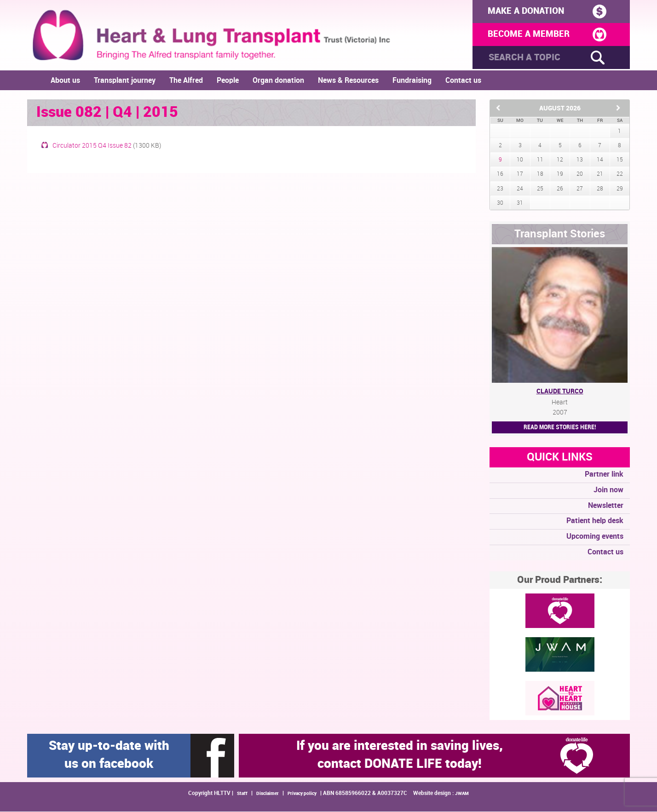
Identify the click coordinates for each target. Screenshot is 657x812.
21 (600, 175)
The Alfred (186, 81)
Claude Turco (560, 392)
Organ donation (278, 81)
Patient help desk (595, 522)
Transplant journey (125, 81)
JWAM (462, 794)
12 (560, 160)
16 (500, 175)
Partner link (604, 475)
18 (540, 175)
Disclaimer (268, 794)
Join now (608, 491)
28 (600, 189)
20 (580, 175)
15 (620, 160)
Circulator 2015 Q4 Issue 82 (92, 146)
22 (620, 175)
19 (560, 175)
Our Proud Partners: (560, 581)
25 (540, 189)
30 (500, 204)
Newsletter (606, 506)
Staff (242, 794)
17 (520, 175)
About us (65, 81)
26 (560, 189)
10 (520, 160)
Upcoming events (595, 537)
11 (540, 160)
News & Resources (348, 81)
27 (580, 189)
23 (500, 189)
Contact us (463, 81)
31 (520, 204)
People (228, 81)
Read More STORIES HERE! (560, 428)
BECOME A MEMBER (544, 35)
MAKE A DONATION (544, 12)
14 (600, 160)
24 (520, 189)
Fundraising (412, 81)
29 (620, 189)
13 (580, 160)
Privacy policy (302, 794)
